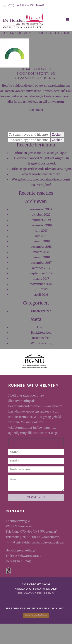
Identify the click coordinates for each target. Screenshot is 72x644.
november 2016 (41, 284)
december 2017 (41, 263)
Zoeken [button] (57, 135)
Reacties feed (41, 338)
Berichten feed (41, 332)
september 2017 (41, 273)
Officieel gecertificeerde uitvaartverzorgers (41, 169)
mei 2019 (41, 236)
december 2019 (41, 225)
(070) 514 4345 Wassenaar (23, 5)
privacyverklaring (36, 593)
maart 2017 (41, 279)
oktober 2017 (41, 268)
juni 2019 (41, 231)
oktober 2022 (41, 215)
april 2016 (41, 295)
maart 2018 (41, 252)
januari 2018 (41, 257)
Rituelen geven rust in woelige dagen (41, 153)
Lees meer (36, 110)
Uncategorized (41, 311)
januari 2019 (41, 241)
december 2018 (41, 247)
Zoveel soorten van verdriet (41, 174)
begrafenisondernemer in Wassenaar (34, 406)
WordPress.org (41, 343)
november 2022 (41, 209)
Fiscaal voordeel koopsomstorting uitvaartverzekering (36, 74)
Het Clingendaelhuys (21, 550)
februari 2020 (41, 220)
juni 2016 (41, 289)
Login (41, 327)
